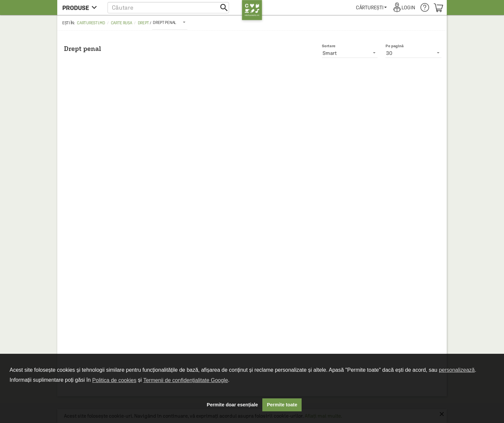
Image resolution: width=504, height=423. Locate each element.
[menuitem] (371, 7)
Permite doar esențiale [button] (232, 405)
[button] (168, 7)
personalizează (457, 370)
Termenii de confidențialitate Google (185, 380)
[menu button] (81, 7)
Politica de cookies (114, 380)
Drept (144, 23)
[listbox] (170, 22)
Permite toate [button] (282, 405)
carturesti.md (91, 23)
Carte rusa (122, 23)
